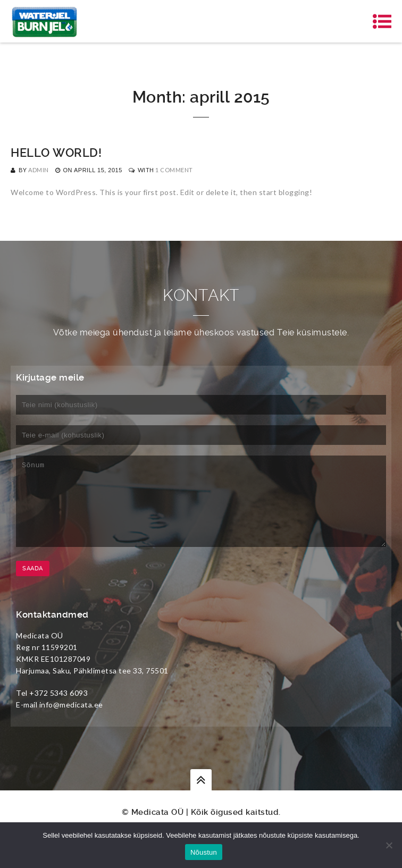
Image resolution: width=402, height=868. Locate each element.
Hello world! (56, 153)
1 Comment (174, 170)
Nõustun (204, 852)
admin (39, 170)
